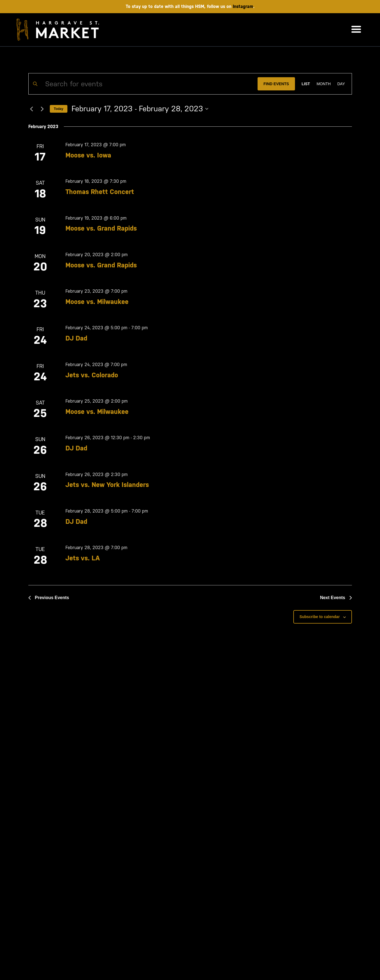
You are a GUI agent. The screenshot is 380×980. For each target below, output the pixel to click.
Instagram (243, 6)
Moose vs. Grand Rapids (101, 228)
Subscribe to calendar (319, 617)
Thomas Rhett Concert (100, 192)
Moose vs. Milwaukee (97, 302)
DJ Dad (76, 338)
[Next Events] (42, 109)
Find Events (276, 84)
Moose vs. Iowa (88, 155)
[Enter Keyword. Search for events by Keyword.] (143, 84)
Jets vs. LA (83, 558)
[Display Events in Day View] (341, 84)
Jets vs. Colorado (92, 375)
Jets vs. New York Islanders (107, 485)
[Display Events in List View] (306, 84)
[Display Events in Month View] (323, 84)
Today (59, 109)
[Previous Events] (32, 109)
